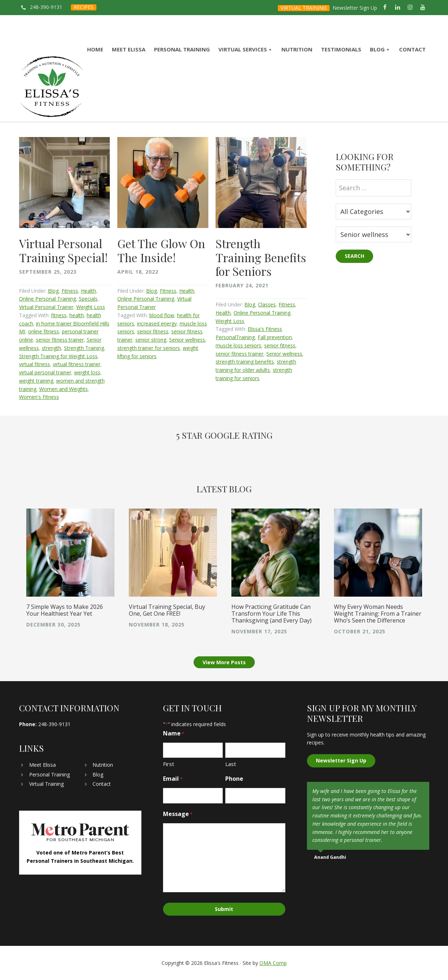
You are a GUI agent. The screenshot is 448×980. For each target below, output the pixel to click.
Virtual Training (46, 784)
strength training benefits (245, 362)
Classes (267, 304)
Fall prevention (275, 337)
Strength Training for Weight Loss (58, 356)
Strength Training (84, 348)
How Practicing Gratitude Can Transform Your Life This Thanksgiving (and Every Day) (271, 614)
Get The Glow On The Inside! (161, 250)
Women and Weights (64, 389)
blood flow (162, 315)
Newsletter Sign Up (355, 8)
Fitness (70, 291)
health (77, 315)
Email (173, 779)
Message (178, 814)
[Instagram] (410, 8)
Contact (102, 784)
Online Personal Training (47, 299)
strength (51, 348)
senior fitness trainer (60, 340)
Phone (234, 779)
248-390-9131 (46, 7)
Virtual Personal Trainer (46, 307)
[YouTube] (423, 8)
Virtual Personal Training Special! (63, 250)
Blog (53, 291)
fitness (59, 315)
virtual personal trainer (45, 372)
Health (89, 291)
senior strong (151, 340)
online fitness (44, 331)
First (169, 764)
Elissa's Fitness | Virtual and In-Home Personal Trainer (52, 87)
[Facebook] (385, 8)
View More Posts (224, 662)
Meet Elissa (42, 765)
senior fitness (153, 331)
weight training (36, 381)
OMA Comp (273, 963)
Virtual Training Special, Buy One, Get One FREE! (167, 610)
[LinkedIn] (397, 8)
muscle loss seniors (238, 345)
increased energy (157, 323)
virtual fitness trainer (77, 364)
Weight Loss (91, 307)
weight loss (87, 372)
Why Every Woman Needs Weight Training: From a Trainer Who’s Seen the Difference (378, 614)
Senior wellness (187, 340)
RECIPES (84, 7)
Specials (88, 299)
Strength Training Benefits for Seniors (261, 257)
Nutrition (103, 765)
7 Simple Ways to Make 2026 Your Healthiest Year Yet (65, 610)
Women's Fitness (39, 397)
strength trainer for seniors (149, 348)
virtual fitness (35, 364)
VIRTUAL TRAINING (304, 8)
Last (231, 764)
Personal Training (49, 774)
